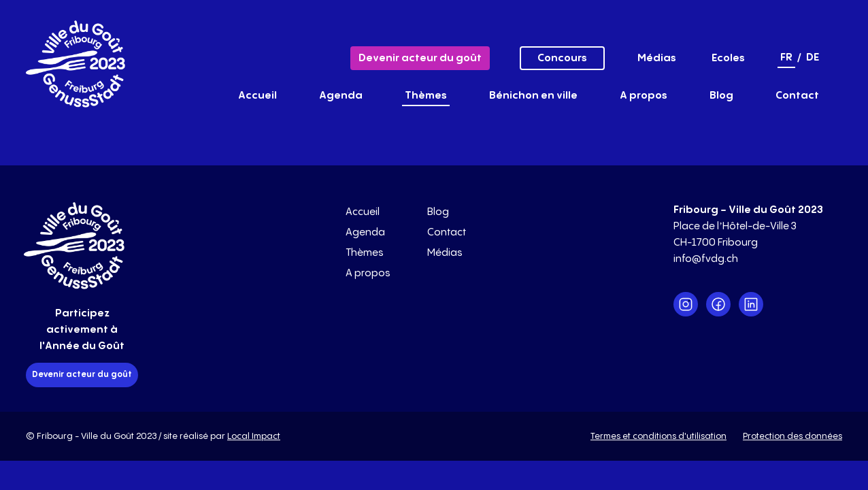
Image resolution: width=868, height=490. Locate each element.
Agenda (341, 96)
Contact (797, 96)
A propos (644, 96)
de (813, 58)
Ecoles (728, 58)
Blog (721, 96)
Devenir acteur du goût (420, 58)
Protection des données (792, 436)
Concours (562, 58)
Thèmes (426, 96)
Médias (657, 58)
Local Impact (254, 436)
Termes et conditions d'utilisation (658, 436)
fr (786, 58)
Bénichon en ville (533, 96)
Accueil (257, 96)
